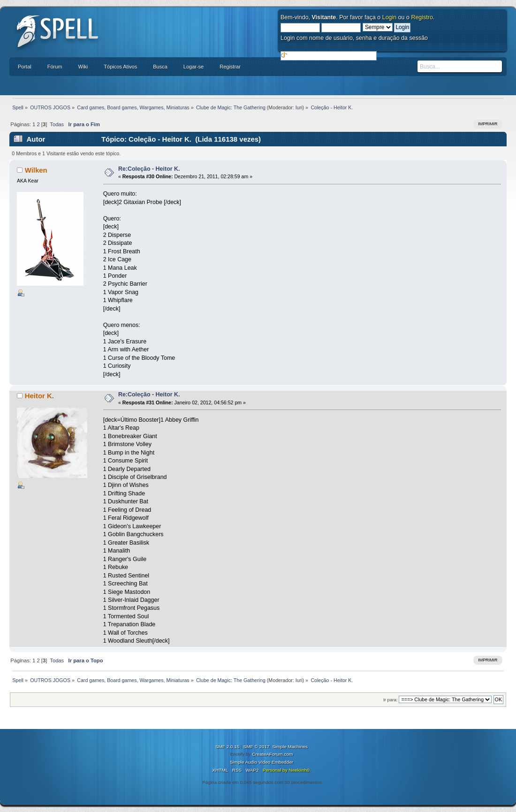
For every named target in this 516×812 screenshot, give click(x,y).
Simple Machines (290, 747)
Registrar (230, 67)
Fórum (55, 67)
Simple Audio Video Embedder (262, 762)
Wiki (83, 67)
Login (390, 17)
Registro (422, 17)
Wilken (36, 170)
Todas (57, 124)
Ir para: (390, 700)
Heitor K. (39, 396)
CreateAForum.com (272, 754)
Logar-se (193, 67)
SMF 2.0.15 (228, 747)
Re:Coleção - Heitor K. (149, 169)
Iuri (299, 107)
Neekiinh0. (300, 770)
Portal (25, 67)
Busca (160, 67)
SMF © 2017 (257, 747)
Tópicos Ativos (120, 67)
